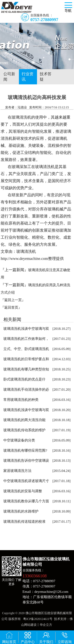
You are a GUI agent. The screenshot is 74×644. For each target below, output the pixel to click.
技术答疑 (46, 77)
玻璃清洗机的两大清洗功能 (24, 420)
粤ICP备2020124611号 (38, 619)
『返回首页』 (11, 307)
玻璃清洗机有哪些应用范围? (25, 451)
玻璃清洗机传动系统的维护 (24, 430)
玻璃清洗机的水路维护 (21, 511)
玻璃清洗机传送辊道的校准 (24, 522)
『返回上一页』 (13, 300)
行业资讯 (28, 77)
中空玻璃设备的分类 (19, 440)
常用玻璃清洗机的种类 (21, 400)
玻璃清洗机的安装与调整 (23, 491)
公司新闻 (9, 77)
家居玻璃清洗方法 (17, 471)
